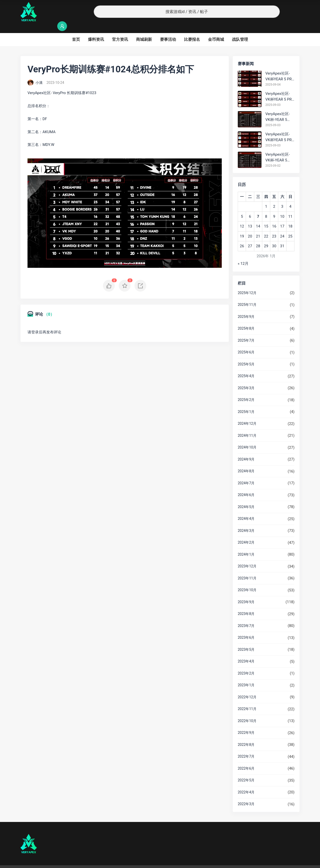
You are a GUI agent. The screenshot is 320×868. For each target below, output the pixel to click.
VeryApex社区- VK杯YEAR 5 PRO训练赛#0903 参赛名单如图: (280, 128)
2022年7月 (246, 747)
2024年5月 (246, 497)
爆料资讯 (96, 30)
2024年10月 (247, 438)
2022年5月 (246, 770)
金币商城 (216, 30)
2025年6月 (246, 342)
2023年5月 (246, 640)
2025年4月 (246, 366)
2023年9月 (246, 592)
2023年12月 (247, 556)
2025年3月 (246, 378)
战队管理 (240, 30)
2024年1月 (246, 545)
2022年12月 (247, 687)
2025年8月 (246, 319)
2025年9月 (246, 307)
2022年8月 (246, 735)
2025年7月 (246, 331)
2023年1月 (246, 675)
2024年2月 (246, 533)
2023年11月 (247, 568)
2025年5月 (246, 354)
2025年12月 (247, 283)
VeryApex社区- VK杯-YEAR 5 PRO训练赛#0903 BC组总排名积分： (279, 107)
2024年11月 (247, 426)
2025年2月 (246, 390)
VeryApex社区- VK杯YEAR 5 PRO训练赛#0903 (280, 87)
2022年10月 (247, 711)
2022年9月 (246, 723)
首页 (76, 30)
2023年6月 (246, 628)
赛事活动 (168, 30)
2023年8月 (246, 604)
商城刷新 (144, 30)
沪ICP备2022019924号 (84, 862)
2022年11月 (247, 699)
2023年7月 (246, 616)
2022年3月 (246, 794)
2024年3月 (246, 521)
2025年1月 (246, 402)
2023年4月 (246, 652)
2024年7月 (246, 473)
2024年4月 (246, 509)
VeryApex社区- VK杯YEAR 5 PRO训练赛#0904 (280, 67)
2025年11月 (247, 295)
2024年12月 (247, 414)
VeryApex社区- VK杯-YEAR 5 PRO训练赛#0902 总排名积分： (279, 148)
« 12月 (243, 254)
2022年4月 (246, 782)
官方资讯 (120, 30)
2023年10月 (247, 580)
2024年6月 (246, 485)
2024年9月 (246, 450)
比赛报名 (192, 30)
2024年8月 (246, 461)
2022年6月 (246, 759)
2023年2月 (246, 664)
